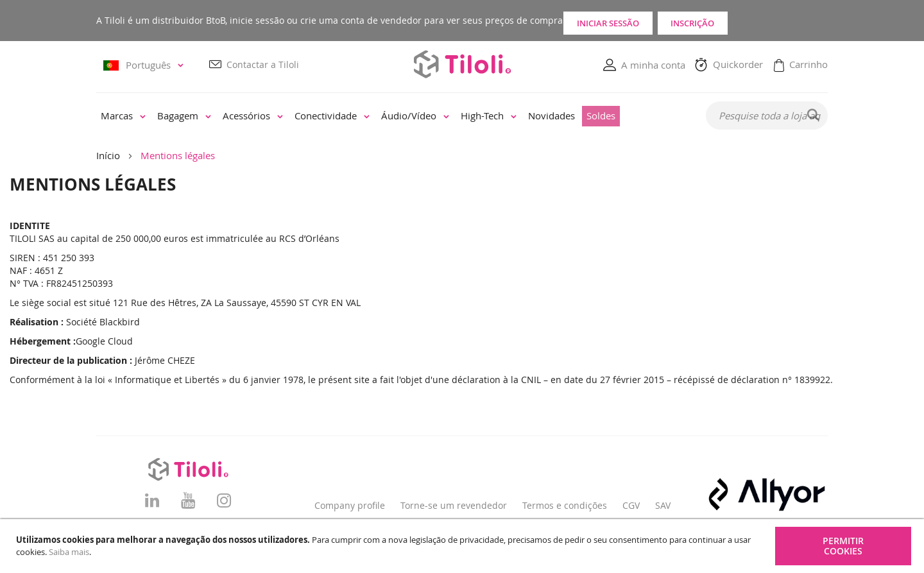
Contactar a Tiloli (263, 65)
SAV (663, 505)
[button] (145, 66)
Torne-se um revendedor (454, 505)
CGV (631, 505)
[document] (464, 546)
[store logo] (462, 64)
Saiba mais (69, 552)
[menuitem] (123, 117)
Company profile (350, 505)
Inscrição (770, 21)
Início (108, 156)
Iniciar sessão (632, 21)
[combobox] (767, 116)
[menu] (392, 117)
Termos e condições (565, 505)
